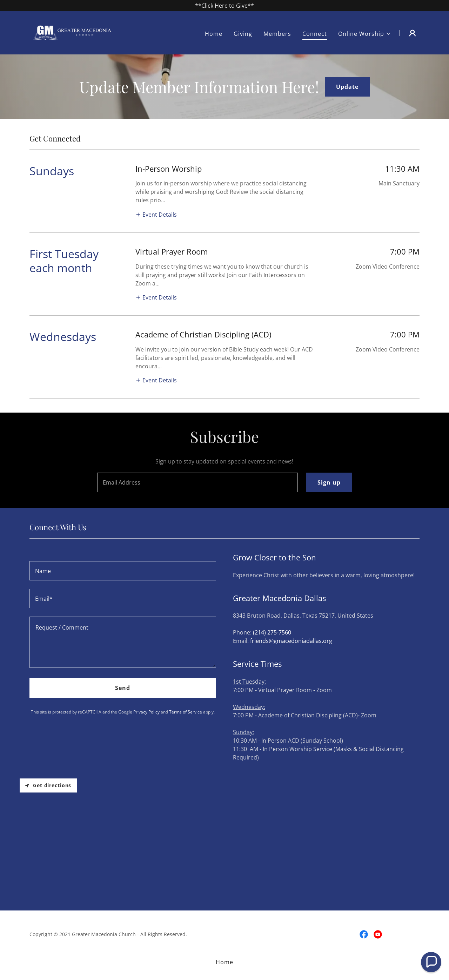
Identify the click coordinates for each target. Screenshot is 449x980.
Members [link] (277, 34)
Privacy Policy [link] (146, 712)
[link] (73, 32)
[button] (365, 34)
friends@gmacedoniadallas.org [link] (291, 641)
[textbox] (197, 482)
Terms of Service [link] (186, 712)
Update (347, 87)
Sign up (329, 482)
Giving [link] (243, 34)
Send (123, 688)
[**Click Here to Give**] (224, 6)
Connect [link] (315, 34)
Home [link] (214, 34)
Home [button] (224, 962)
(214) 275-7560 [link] (272, 632)
